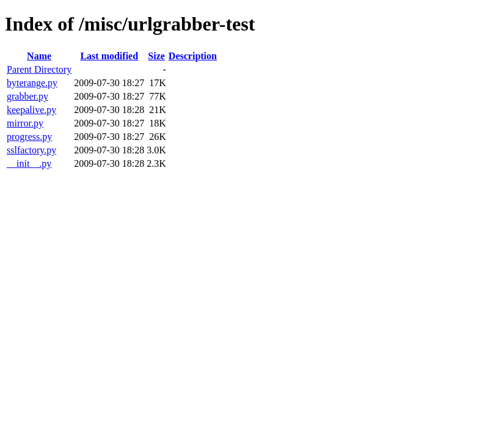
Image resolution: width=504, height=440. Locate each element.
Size (156, 56)
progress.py (29, 137)
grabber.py (27, 96)
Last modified (109, 56)
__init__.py (29, 163)
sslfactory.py (31, 150)
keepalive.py (31, 110)
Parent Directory (39, 69)
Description (193, 56)
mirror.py (25, 123)
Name (39, 56)
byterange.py (32, 83)
